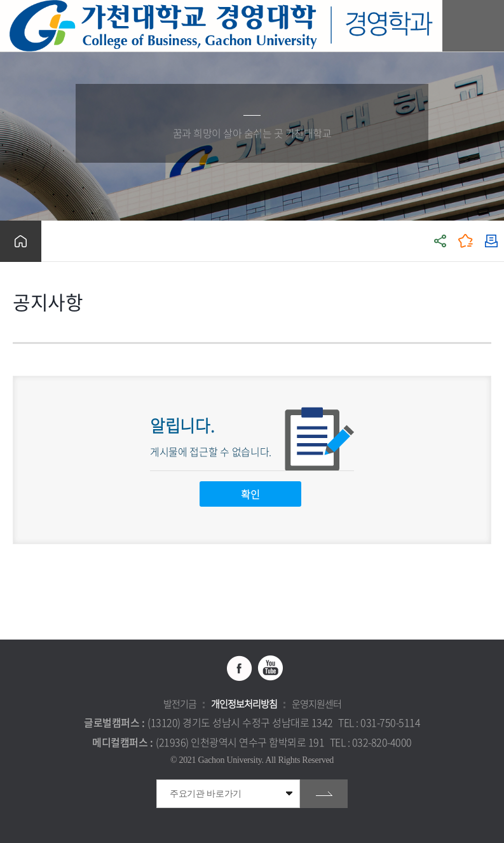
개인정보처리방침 (244, 704)
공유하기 (440, 241)
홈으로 (21, 241)
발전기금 (180, 704)
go (324, 794)
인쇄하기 (491, 241)
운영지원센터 (317, 704)
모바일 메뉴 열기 (488, 26)
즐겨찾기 (466, 241)
